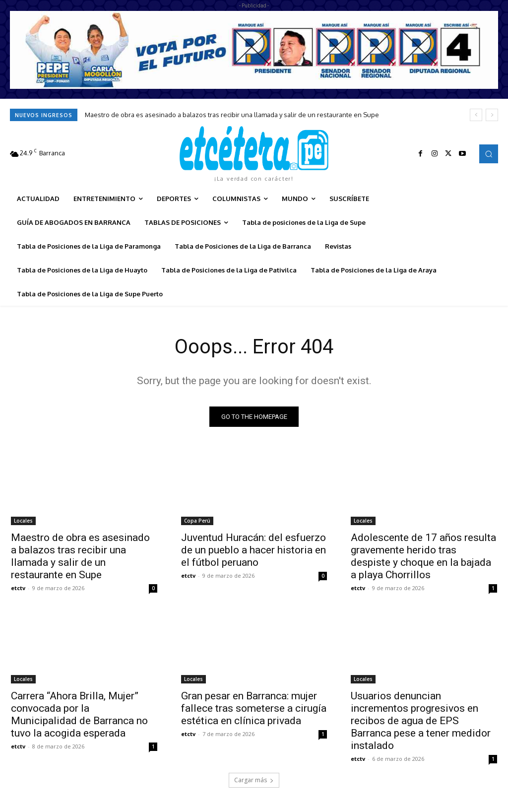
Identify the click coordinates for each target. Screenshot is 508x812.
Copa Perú (197, 520)
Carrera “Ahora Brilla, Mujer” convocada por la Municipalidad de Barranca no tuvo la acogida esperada (79, 714)
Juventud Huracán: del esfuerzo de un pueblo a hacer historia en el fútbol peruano (254, 549)
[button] (489, 154)
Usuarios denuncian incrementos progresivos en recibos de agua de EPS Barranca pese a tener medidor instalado (421, 721)
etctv (18, 587)
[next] (492, 115)
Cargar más (254, 780)
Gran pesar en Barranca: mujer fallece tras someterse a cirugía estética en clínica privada (254, 708)
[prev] (476, 115)
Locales (23, 520)
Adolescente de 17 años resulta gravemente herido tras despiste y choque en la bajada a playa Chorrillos (423, 556)
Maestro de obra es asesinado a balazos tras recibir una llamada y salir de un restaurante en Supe (232, 115)
